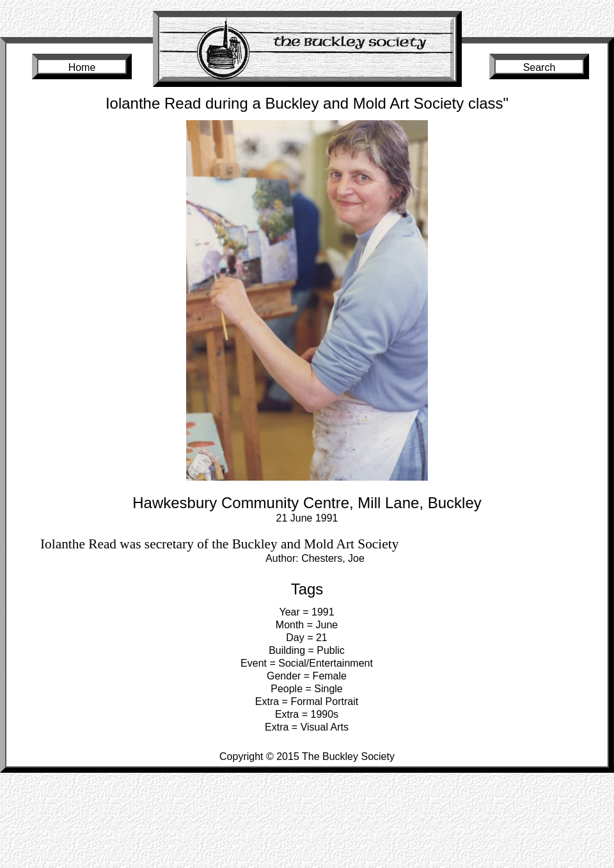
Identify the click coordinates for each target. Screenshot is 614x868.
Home (82, 67)
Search (539, 67)
